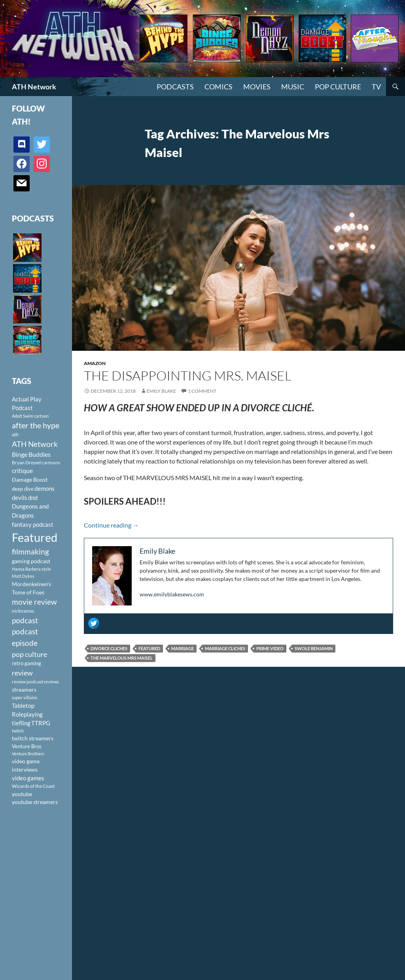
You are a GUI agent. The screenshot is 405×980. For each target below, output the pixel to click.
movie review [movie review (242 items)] (34, 602)
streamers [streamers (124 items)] (24, 690)
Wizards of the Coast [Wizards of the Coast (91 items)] (33, 786)
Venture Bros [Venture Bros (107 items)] (27, 746)
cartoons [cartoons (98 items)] (51, 463)
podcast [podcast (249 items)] (25, 620)
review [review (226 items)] (22, 673)
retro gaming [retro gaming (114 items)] (26, 663)
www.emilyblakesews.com (172, 594)
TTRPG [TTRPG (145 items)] (41, 723)
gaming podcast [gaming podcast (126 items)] (31, 561)
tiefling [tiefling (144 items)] (21, 723)
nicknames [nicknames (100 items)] (23, 611)
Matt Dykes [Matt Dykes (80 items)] (23, 576)
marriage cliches (225, 648)
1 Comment (202, 391)
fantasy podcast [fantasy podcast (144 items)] (33, 524)
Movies (257, 87)
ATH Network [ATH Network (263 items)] (35, 444)
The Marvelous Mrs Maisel (122, 658)
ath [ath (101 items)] (15, 434)
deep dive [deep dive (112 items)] (23, 489)
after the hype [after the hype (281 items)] (36, 425)
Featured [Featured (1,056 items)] (35, 537)
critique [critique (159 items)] (22, 471)
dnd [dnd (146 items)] (33, 498)
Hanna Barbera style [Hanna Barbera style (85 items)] (31, 569)
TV (376, 87)
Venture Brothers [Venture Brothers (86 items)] (28, 754)
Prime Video (270, 648)
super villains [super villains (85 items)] (25, 697)
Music (293, 87)
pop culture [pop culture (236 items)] (29, 654)
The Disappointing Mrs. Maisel (188, 376)
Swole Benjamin (314, 648)
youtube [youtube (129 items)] (22, 794)
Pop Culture (338, 87)
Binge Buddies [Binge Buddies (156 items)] (31, 454)
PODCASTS (175, 87)
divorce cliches (109, 648)
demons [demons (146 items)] (44, 488)
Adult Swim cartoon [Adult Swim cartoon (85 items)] (30, 416)
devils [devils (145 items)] (20, 498)
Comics (219, 87)
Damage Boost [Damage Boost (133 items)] (30, 480)
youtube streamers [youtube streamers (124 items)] (35, 802)
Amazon (95, 363)
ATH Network (34, 87)
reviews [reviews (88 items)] (51, 682)
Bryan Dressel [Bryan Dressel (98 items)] (26, 463)
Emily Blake (161, 391)
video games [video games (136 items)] (28, 778)
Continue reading (111, 525)
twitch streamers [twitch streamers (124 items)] (33, 738)
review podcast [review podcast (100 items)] (27, 682)
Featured (149, 648)
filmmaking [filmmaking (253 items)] (30, 551)
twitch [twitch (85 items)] (18, 731)
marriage (183, 648)
